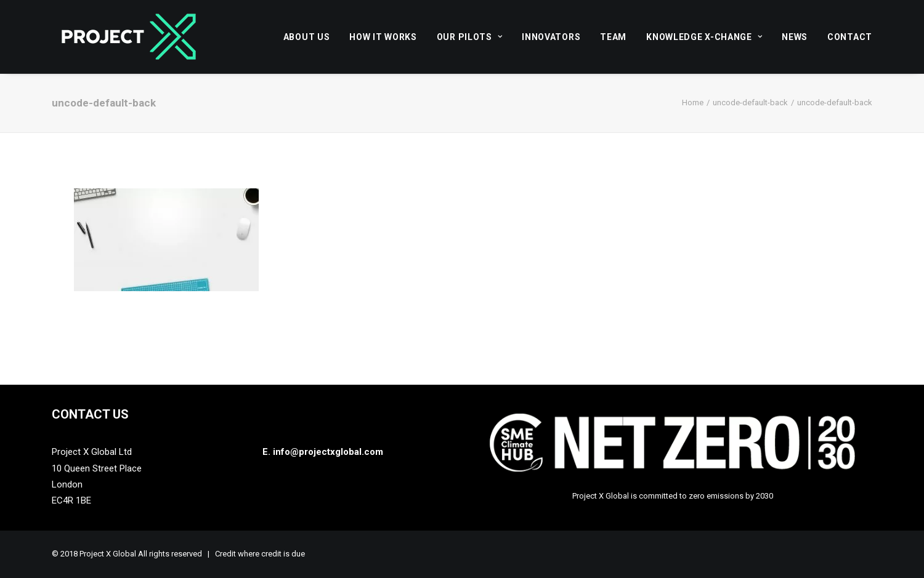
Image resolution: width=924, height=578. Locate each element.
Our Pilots (470, 37)
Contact (850, 37)
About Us (307, 37)
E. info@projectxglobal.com (323, 452)
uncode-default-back (750, 102)
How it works (383, 37)
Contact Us (90, 414)
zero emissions (716, 496)
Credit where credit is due (260, 554)
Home (693, 102)
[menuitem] (311, 37)
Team (613, 37)
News (795, 37)
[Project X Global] (129, 37)
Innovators (551, 37)
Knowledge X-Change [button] (704, 37)
